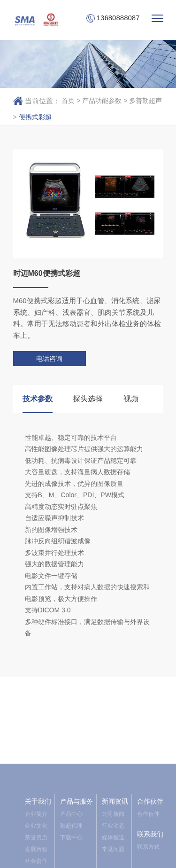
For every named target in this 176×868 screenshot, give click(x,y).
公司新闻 (113, 862)
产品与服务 (77, 849)
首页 (68, 101)
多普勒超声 (145, 101)
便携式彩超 (35, 117)
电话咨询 (49, 359)
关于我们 (38, 849)
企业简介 (36, 862)
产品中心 (71, 862)
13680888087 (113, 18)
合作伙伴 (150, 849)
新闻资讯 (115, 849)
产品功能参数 (102, 101)
